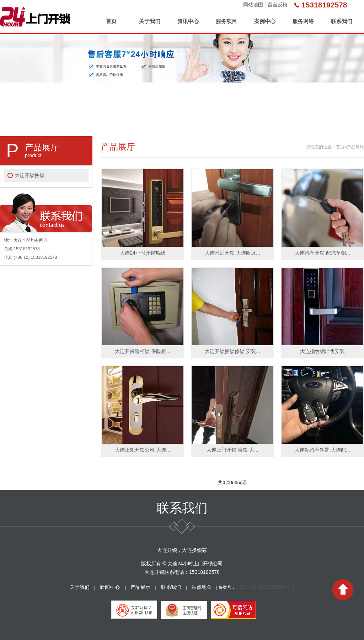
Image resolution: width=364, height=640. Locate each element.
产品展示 (140, 587)
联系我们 (342, 21)
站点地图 (202, 587)
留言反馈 (278, 5)
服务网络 (303, 21)
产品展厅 (355, 147)
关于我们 (150, 21)
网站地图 (253, 5)
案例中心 (265, 21)
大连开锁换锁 (30, 175)
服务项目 (226, 21)
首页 (111, 21)
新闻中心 (110, 587)
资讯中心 (188, 21)
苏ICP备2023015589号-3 (267, 587)
